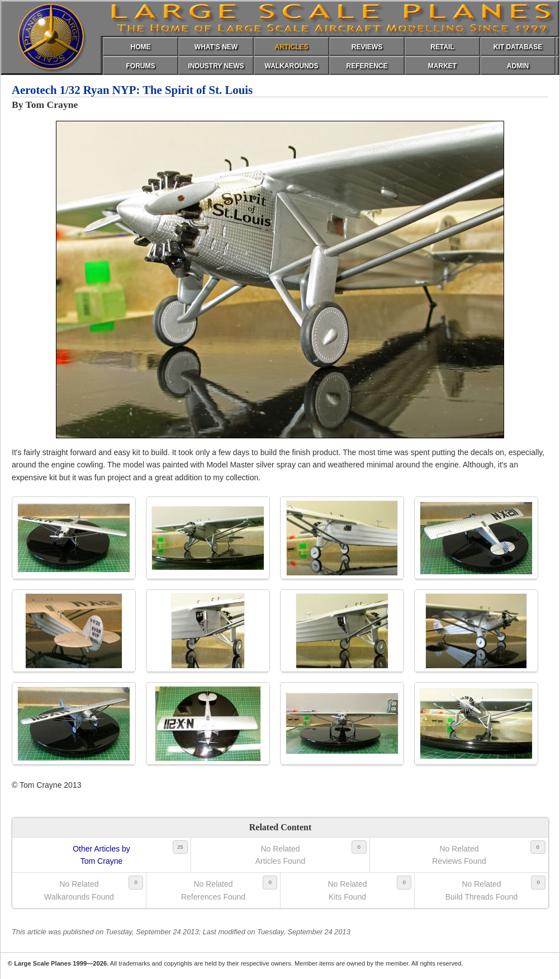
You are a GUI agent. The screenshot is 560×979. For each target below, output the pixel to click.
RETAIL (442, 47)
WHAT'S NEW (216, 47)
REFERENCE (367, 66)
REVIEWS (367, 47)
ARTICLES (292, 47)
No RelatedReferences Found (213, 890)
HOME (141, 47)
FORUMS (141, 66)
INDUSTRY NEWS (216, 66)
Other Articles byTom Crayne (101, 855)
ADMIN (518, 66)
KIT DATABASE (518, 47)
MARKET (442, 66)
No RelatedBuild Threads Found (482, 890)
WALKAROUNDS (292, 66)
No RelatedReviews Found (459, 855)
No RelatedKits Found (347, 890)
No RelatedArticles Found (280, 855)
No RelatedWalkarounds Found (79, 890)
